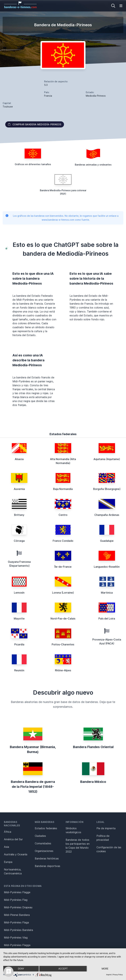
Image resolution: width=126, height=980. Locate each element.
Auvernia (19, 489)
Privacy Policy (118, 975)
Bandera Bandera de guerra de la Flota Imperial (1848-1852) (33, 787)
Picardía (19, 644)
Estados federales (46, 828)
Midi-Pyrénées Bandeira (18, 930)
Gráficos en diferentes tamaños (33, 164)
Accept (63, 969)
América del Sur (13, 839)
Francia (48, 96)
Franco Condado (63, 541)
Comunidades (43, 843)
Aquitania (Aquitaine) (107, 459)
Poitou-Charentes (63, 644)
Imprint (109, 975)
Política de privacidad (103, 838)
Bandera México (93, 782)
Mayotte (19, 619)
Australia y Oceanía (16, 854)
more (105, 969)
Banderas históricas (47, 858)
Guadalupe (107, 541)
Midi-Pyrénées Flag (16, 900)
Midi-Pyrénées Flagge (17, 892)
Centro (63, 515)
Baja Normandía (63, 489)
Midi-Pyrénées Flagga (17, 945)
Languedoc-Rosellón (107, 567)
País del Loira (107, 619)
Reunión (19, 670)
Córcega (19, 541)
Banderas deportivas (47, 866)
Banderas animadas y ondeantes (93, 165)
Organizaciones (44, 851)
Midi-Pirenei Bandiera (17, 915)
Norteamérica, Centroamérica (13, 871)
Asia (6, 847)
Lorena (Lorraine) (63, 593)
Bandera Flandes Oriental (93, 747)
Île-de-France (63, 567)
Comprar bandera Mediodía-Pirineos (35, 124)
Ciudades (40, 836)
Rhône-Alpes (63, 670)
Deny (21, 969)
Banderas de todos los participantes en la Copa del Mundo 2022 (78, 846)
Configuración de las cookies (109, 849)
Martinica (107, 593)
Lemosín (19, 593)
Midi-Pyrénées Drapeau (18, 907)
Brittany (19, 515)
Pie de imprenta (106, 828)
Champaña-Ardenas (107, 515)
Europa (8, 862)
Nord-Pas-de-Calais (63, 619)
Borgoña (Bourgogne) (107, 489)
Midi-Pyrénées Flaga (16, 922)
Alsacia (19, 459)
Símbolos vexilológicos (73, 830)
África (8, 832)
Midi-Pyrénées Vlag (16, 938)
